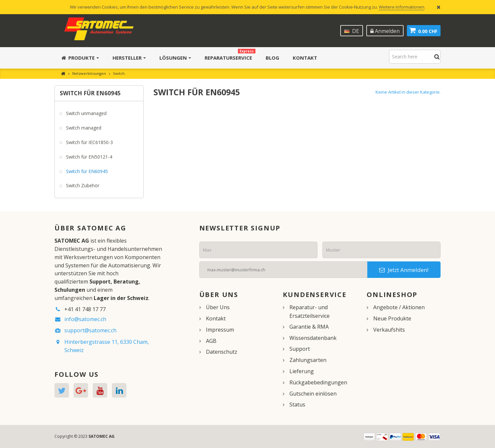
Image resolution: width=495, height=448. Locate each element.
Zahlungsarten (308, 360)
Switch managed (83, 128)
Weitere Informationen (402, 7)
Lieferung (302, 371)
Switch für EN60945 (86, 171)
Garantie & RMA (309, 327)
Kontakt (216, 318)
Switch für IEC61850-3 (89, 142)
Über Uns (218, 307)
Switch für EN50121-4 (88, 157)
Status (297, 404)
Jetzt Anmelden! (404, 270)
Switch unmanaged (86, 113)
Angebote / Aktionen (399, 307)
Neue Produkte (392, 318)
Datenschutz (222, 352)
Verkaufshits (389, 330)
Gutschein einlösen (313, 394)
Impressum (220, 330)
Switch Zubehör (82, 185)
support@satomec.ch (90, 330)
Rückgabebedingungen (318, 382)
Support (300, 349)
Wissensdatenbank (313, 338)
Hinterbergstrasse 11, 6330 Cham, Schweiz (107, 346)
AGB (211, 341)
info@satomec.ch (85, 319)
